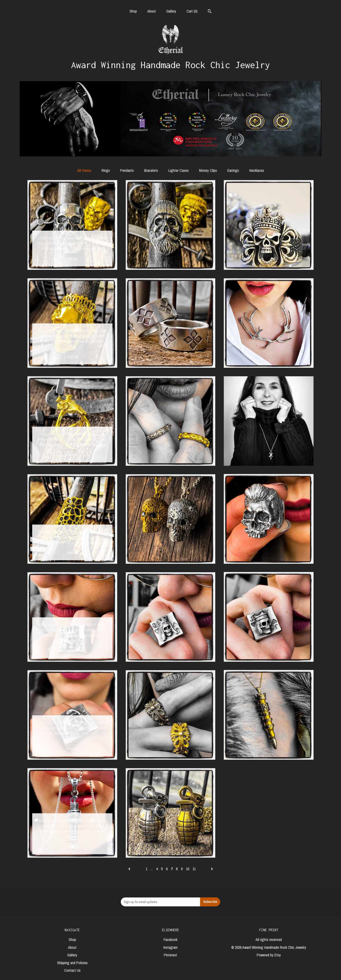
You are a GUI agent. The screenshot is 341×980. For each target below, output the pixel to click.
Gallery (171, 11)
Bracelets (151, 170)
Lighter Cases (179, 170)
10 (188, 869)
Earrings (233, 170)
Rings (106, 170)
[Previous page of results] (130, 869)
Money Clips (208, 170)
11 (194, 869)
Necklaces (257, 170)
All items (84, 170)
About (152, 11)
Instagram (170, 947)
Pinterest (170, 955)
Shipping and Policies (72, 963)
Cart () (192, 11)
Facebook (170, 940)
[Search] (210, 12)
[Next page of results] (212, 869)
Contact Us (72, 970)
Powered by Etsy (269, 955)
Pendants (127, 170)
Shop (133, 11)
